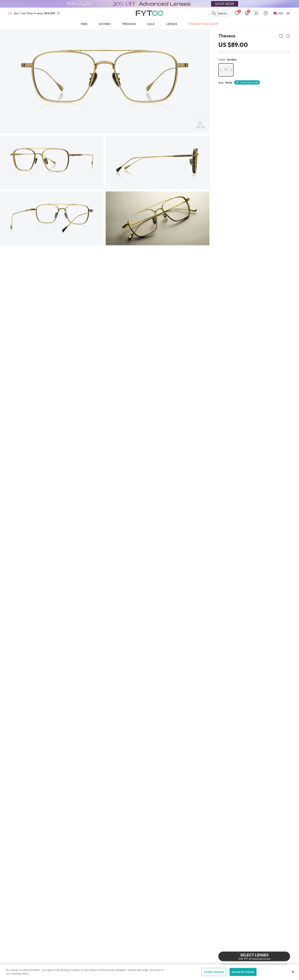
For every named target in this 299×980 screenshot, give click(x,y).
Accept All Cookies (243, 972)
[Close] (293, 972)
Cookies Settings (214, 972)
